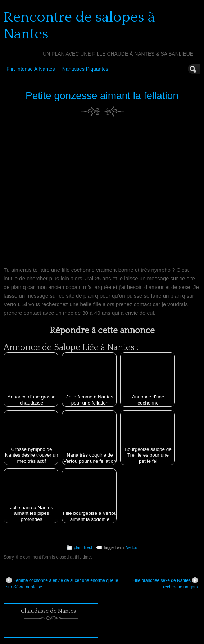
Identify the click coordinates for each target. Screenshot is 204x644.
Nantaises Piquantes (85, 69)
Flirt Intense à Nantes (31, 69)
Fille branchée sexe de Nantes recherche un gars (165, 583)
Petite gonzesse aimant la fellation (102, 96)
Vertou (132, 547)
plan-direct (83, 547)
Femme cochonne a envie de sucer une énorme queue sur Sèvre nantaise (62, 583)
